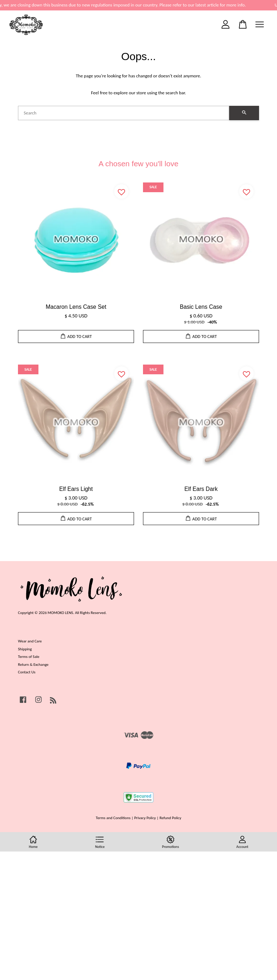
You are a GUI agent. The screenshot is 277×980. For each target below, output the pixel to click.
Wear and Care (30, 641)
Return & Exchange (33, 664)
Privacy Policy (145, 818)
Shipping (25, 649)
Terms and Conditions (113, 818)
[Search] (124, 113)
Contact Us (27, 672)
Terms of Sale (29, 656)
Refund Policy (170, 818)
